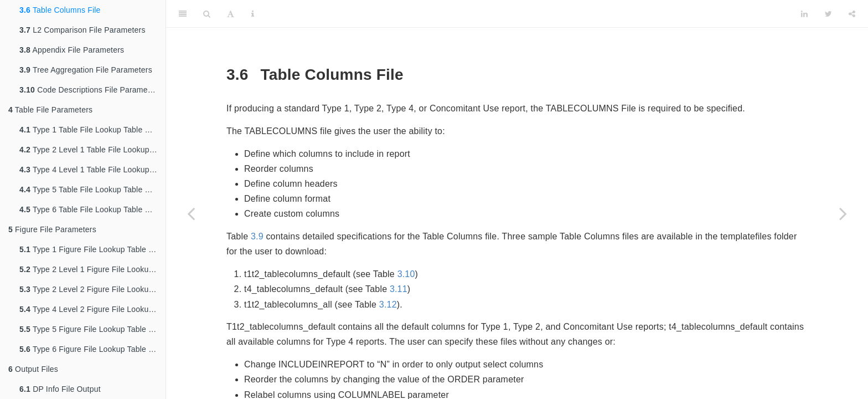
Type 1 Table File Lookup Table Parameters (92, 130)
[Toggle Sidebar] (183, 14)
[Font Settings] (231, 14)
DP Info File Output (60, 389)
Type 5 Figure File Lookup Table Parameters (92, 329)
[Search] (207, 14)
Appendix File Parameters (72, 50)
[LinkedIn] (804, 14)
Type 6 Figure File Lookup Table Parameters (92, 349)
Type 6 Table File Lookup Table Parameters (92, 209)
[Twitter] (828, 14)
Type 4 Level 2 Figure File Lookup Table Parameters (92, 309)
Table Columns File (60, 10)
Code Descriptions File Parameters (90, 90)
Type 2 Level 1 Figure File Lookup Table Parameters (92, 269)
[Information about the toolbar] (253, 14)
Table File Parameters (50, 110)
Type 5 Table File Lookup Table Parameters (92, 190)
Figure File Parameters (52, 229)
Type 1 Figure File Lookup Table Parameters (92, 249)
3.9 (257, 236)
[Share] (852, 14)
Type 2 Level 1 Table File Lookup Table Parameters (92, 150)
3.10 (406, 274)
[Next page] (843, 213)
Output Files (33, 369)
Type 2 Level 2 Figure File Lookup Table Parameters (92, 289)
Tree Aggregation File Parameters (86, 70)
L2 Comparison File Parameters (82, 30)
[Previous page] (191, 213)
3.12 (388, 305)
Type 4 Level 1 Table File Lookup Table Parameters (92, 170)
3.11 (399, 289)
